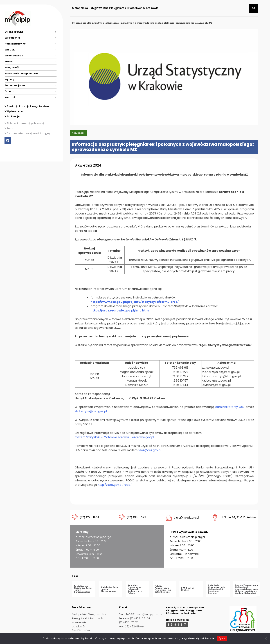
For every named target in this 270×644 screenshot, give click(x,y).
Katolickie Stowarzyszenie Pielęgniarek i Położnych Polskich (217, 589)
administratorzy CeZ (230, 407)
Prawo (9, 62)
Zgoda (222, 638)
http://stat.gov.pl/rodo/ (115, 485)
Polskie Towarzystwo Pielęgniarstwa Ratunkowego (163, 589)
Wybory (9, 79)
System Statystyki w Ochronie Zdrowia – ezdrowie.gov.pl (114, 437)
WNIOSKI (10, 50)
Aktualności (78, 133)
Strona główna (14, 32)
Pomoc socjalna (15, 85)
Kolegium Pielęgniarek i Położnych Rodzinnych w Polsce (135, 589)
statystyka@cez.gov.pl (91, 411)
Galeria (9, 91)
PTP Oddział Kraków (188, 589)
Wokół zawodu (14, 56)
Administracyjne (15, 44)
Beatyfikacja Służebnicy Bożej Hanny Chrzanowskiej (83, 589)
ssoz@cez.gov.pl (150, 450)
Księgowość (12, 68)
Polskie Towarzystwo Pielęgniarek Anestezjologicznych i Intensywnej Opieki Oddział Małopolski (247, 589)
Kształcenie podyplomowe (21, 73)
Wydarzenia (12, 38)
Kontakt (10, 97)
